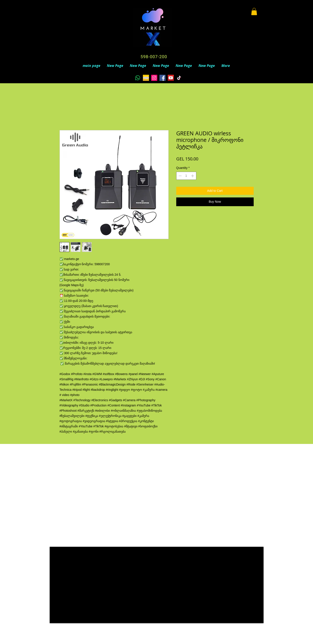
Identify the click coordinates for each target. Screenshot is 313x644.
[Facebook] (162, 78)
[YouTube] (171, 78)
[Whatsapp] (138, 78)
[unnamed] (146, 78)
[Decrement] (180, 176)
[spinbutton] (186, 176)
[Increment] (193, 176)
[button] (254, 11)
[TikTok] (179, 78)
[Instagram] (154, 78)
